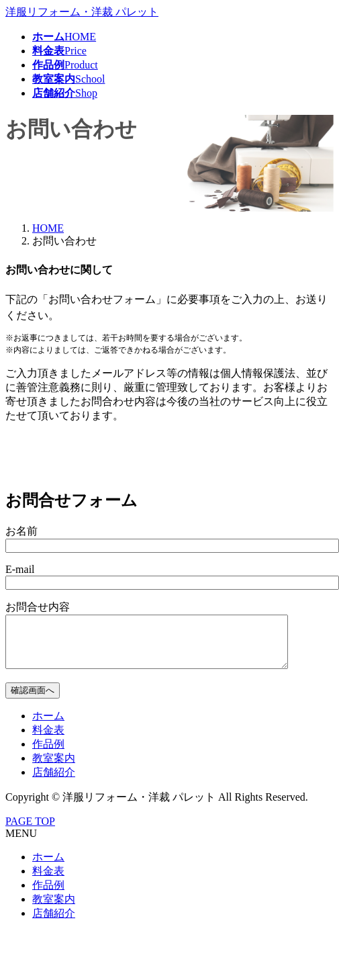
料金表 (48, 740)
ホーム (48, 726)
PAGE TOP (30, 831)
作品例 (48, 754)
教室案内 (54, 768)
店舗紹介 (54, 782)
